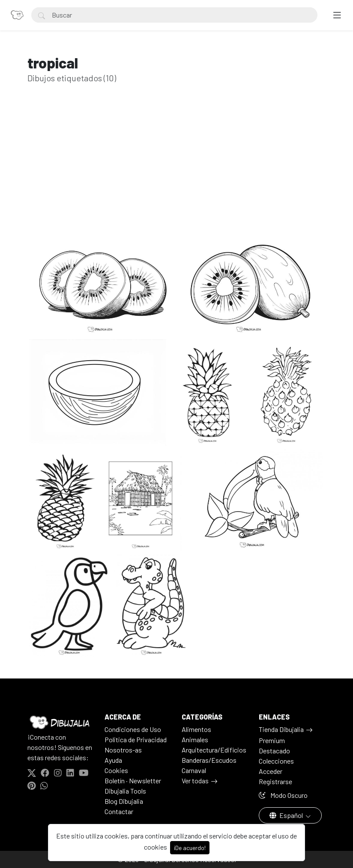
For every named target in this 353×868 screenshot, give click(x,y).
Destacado (274, 751)
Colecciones (276, 761)
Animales (195, 739)
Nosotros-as (123, 750)
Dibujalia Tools (125, 791)
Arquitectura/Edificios (214, 750)
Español (287, 815)
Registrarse (275, 781)
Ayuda (113, 760)
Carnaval (194, 770)
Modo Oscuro (283, 795)
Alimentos (196, 729)
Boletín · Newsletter (133, 781)
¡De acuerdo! (190, 848)
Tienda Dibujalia (281, 729)
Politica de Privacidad (136, 739)
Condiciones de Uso (133, 729)
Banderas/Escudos (209, 760)
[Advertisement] (176, 172)
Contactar (119, 811)
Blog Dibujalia (124, 801)
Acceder (271, 771)
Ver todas (195, 781)
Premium (272, 740)
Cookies (116, 770)
